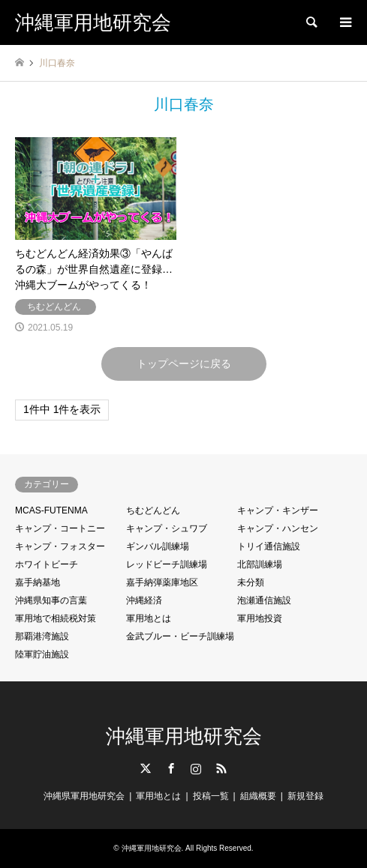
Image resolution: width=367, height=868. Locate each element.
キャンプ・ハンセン (278, 528)
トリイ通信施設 (269, 546)
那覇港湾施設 (42, 636)
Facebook (171, 768)
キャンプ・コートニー (60, 528)
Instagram (196, 768)
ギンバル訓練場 (158, 546)
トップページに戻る (184, 364)
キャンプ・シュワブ (167, 528)
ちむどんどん (153, 510)
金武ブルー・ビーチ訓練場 (180, 636)
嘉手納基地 (38, 582)
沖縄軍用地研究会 (184, 736)
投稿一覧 (211, 796)
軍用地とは (149, 618)
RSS (221, 768)
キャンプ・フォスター (60, 546)
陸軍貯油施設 (42, 654)
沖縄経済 (144, 600)
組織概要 (258, 796)
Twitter (146, 768)
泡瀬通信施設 (264, 600)
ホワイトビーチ (47, 564)
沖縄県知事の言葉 (51, 600)
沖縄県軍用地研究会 (84, 796)
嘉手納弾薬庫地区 (162, 582)
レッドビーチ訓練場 (167, 564)
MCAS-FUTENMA (51, 510)
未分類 (251, 582)
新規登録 (305, 796)
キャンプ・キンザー (278, 510)
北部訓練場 (260, 564)
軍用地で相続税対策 (56, 618)
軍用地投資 (260, 618)
